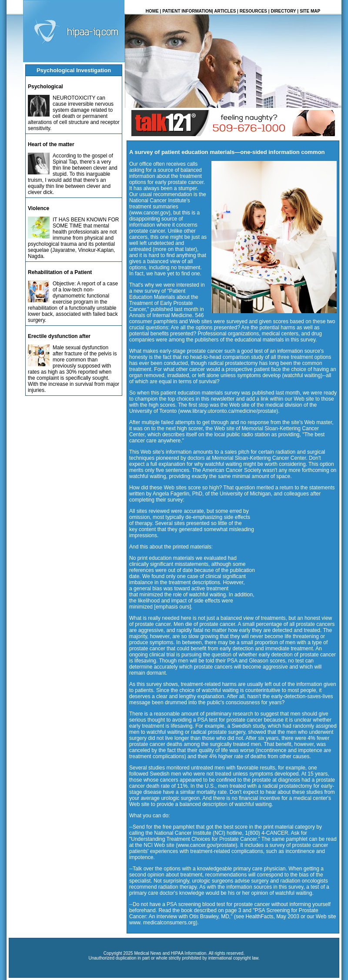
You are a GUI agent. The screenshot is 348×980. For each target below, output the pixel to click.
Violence (38, 208)
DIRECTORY (283, 11)
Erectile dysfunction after (59, 336)
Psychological (45, 87)
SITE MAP (310, 11)
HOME (152, 11)
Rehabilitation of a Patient (60, 272)
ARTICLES (225, 11)
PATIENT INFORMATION (187, 11)
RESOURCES (253, 11)
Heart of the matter (51, 144)
